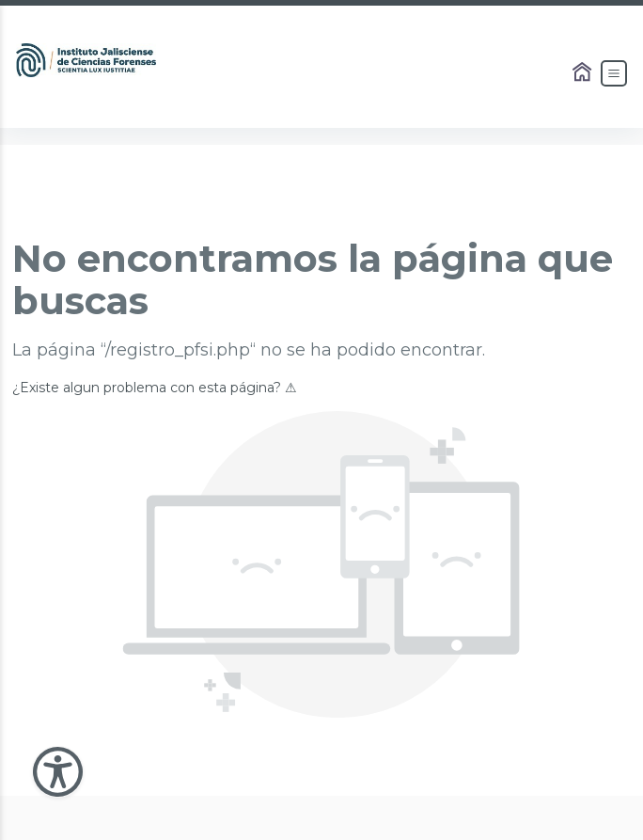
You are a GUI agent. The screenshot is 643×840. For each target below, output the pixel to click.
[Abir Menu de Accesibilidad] (58, 772)
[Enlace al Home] (584, 73)
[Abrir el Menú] (614, 73)
